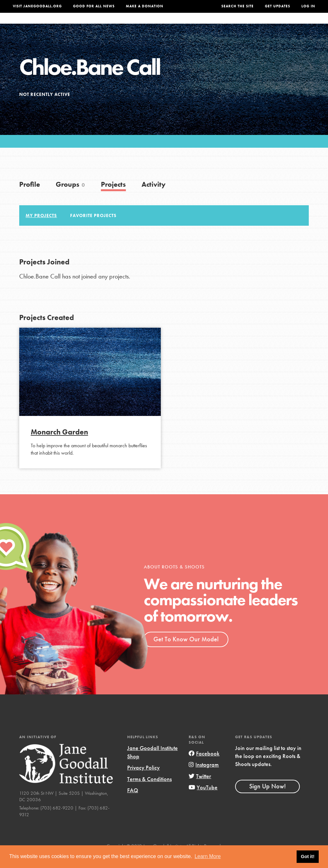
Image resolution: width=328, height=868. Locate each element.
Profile (30, 197)
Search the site (238, 6)
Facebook (204, 766)
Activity (154, 197)
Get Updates (278, 6)
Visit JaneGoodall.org (37, 6)
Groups (261, 25)
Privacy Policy (143, 780)
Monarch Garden (59, 445)
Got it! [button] (307, 856)
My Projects (41, 228)
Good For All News (94, 6)
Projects (233, 25)
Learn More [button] (208, 856)
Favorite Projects (93, 228)
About (93, 25)
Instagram (204, 777)
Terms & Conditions (149, 792)
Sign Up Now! (267, 799)
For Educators (161, 25)
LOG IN (308, 6)
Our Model (201, 25)
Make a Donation (145, 6)
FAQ (133, 803)
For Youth (121, 25)
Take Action (296, 25)
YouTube (203, 800)
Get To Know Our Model (186, 652)
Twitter (200, 789)
